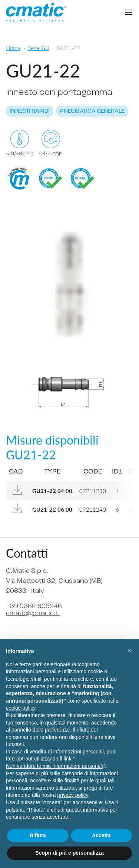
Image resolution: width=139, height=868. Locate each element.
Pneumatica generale (92, 111)
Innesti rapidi (30, 111)
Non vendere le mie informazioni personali (54, 766)
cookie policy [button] (21, 708)
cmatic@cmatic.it (33, 613)
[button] (129, 651)
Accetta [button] (101, 835)
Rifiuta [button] (38, 835)
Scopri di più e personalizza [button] (69, 853)
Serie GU (39, 48)
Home (13, 48)
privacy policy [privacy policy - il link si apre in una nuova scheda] (73, 795)
